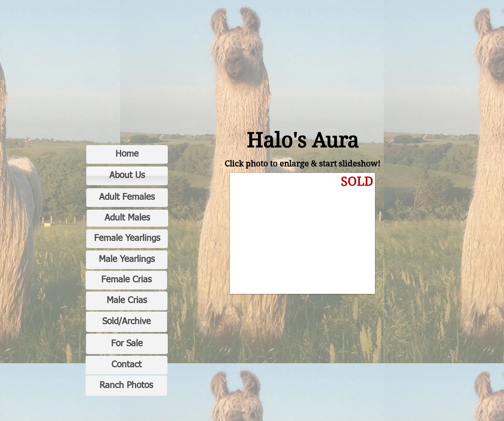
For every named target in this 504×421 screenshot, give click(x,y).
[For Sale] (127, 344)
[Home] (127, 154)
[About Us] (127, 176)
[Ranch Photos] (126, 386)
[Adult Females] (127, 198)
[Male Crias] (127, 301)
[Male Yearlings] (127, 260)
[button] (302, 233)
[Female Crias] (126, 280)
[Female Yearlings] (127, 239)
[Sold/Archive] (127, 322)
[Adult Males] (127, 218)
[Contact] (127, 365)
